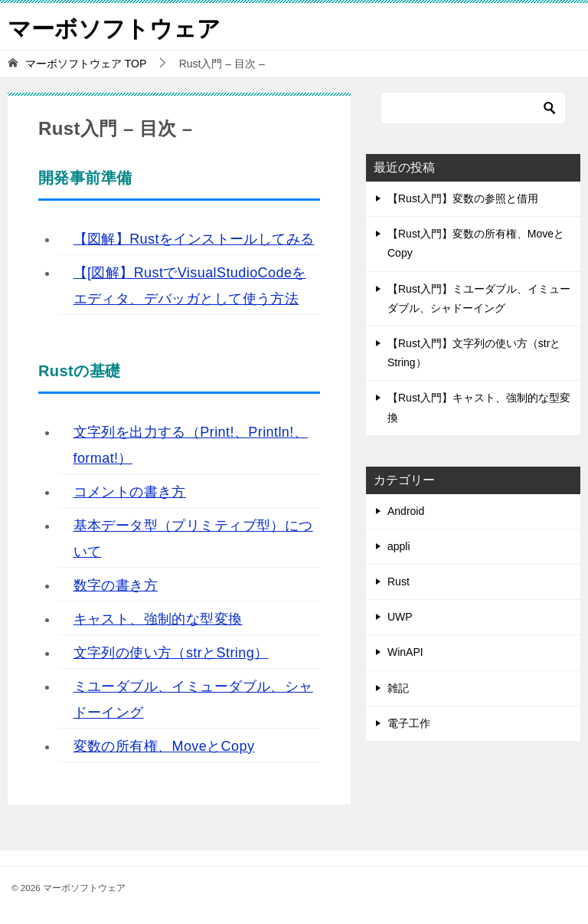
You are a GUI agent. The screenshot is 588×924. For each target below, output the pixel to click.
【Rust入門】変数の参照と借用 (463, 198)
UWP (400, 617)
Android (406, 511)
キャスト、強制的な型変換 (158, 619)
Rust (399, 582)
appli (399, 546)
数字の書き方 (116, 585)
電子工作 (409, 723)
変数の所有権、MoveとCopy (164, 746)
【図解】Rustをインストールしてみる (194, 239)
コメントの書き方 (130, 492)
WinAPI (405, 652)
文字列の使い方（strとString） (171, 653)
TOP (86, 64)
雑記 (398, 688)
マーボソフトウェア (114, 26)
